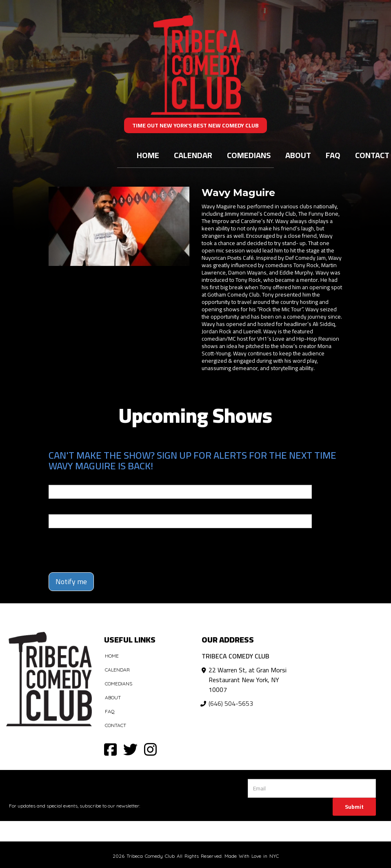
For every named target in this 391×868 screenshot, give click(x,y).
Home (148, 155)
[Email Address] (312, 788)
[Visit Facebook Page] (110, 749)
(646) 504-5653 (231, 703)
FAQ (333, 155)
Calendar (193, 155)
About (298, 155)
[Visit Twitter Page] (130, 749)
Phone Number (68, 509)
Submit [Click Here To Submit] (354, 807)
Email (56, 479)
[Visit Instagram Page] (150, 749)
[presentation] (96, 547)
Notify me (71, 581)
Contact (116, 725)
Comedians (249, 155)
